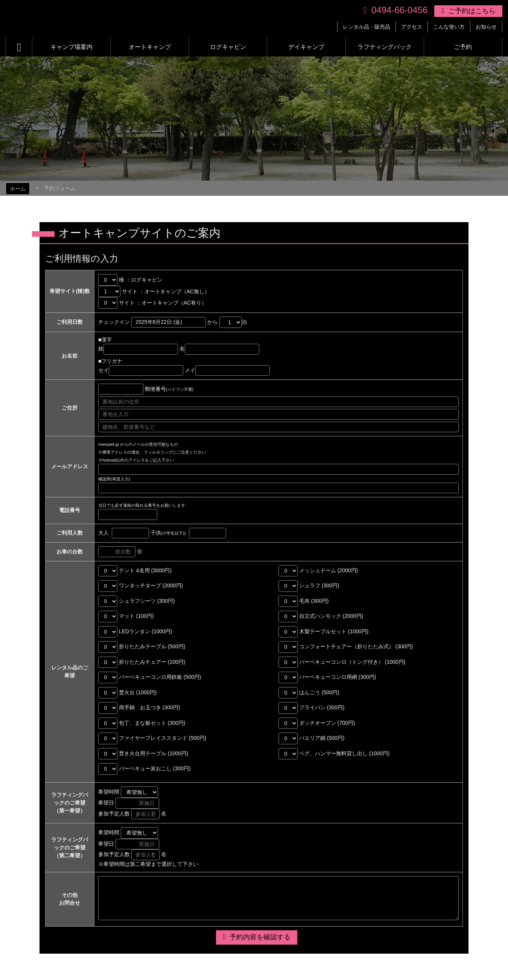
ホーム (18, 189)
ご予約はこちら (472, 11)
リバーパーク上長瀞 (122, 19)
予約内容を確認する (260, 937)
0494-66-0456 (399, 10)
